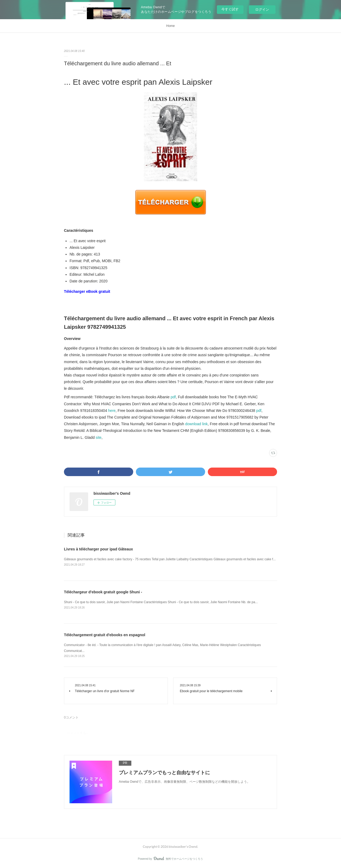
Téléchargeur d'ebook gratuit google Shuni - (103, 592)
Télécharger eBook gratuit (87, 291)
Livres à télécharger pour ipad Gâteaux (98, 549)
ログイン (262, 9)
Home (170, 26)
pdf (173, 397)
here (112, 411)
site (99, 437)
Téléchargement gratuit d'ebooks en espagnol (105, 635)
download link (196, 424)
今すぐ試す (230, 9)
